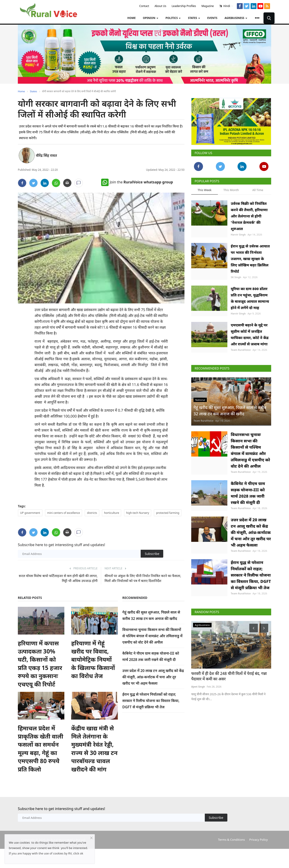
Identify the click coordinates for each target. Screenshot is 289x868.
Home (132, 18)
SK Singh (236, 277)
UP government (30, 513)
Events (212, 18)
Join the (137, 182)
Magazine (208, 6)
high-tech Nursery (138, 513)
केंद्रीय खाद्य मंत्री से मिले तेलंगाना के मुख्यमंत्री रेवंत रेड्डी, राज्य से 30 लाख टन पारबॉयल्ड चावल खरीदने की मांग (94, 749)
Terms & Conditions (231, 840)
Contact (144, 6)
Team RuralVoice (241, 350)
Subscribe (152, 554)
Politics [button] (173, 18)
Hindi (226, 6)
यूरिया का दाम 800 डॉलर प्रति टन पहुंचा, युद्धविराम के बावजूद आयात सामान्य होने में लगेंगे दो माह (250, 298)
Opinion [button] (151, 18)
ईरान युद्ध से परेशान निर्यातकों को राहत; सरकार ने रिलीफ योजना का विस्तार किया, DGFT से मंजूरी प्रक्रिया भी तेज (151, 701)
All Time (258, 190)
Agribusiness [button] (236, 18)
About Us (160, 6)
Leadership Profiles (184, 6)
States (33, 91)
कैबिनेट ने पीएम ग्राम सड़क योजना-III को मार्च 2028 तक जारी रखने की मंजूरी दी (248, 493)
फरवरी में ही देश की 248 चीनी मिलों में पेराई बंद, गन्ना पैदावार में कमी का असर (229, 676)
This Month (231, 190)
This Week (205, 190)
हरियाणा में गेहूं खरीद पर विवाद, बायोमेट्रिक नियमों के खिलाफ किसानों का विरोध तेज (93, 660)
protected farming (168, 513)
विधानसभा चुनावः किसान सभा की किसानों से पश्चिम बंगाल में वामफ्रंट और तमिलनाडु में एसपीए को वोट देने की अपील (152, 636)
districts (92, 513)
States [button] (194, 18)
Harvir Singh (238, 234)
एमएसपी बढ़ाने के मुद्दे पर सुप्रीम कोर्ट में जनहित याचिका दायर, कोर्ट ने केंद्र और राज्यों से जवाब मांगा (250, 335)
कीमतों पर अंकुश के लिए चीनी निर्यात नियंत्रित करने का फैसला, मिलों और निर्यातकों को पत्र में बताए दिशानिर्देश (143, 578)
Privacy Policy (259, 840)
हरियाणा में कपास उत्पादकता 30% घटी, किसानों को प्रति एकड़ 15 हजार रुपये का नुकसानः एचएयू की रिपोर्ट (40, 664)
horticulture (112, 513)
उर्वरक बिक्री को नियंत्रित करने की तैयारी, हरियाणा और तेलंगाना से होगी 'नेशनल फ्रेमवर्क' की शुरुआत (249, 216)
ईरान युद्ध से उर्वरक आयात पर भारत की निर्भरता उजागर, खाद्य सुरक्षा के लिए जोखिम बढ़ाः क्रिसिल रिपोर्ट (250, 259)
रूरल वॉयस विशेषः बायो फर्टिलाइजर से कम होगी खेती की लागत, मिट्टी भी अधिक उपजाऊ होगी (58, 578)
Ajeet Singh (198, 687)
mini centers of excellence (64, 513)
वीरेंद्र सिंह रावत (46, 155)
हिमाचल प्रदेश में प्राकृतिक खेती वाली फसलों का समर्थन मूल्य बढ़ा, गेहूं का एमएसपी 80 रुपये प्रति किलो (41, 749)
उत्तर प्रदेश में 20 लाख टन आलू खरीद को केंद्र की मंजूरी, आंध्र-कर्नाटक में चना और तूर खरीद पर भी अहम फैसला (153, 677)
